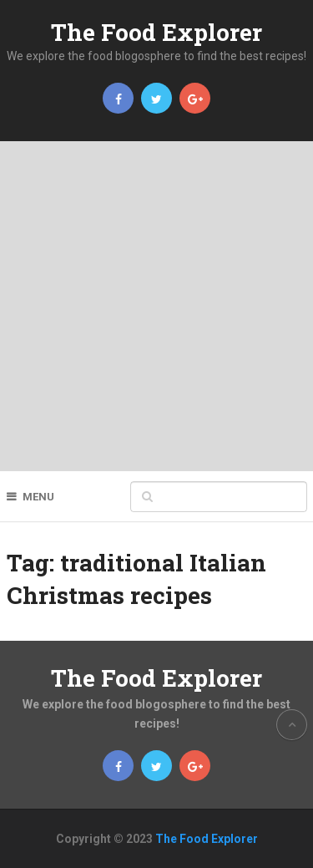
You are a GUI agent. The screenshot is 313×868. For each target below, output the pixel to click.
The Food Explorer (156, 32)
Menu (38, 497)
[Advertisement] (156, 306)
